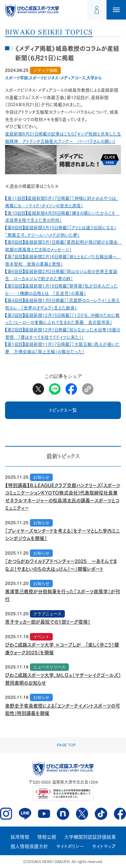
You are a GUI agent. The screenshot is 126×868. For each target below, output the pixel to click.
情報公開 (47, 837)
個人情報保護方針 (29, 846)
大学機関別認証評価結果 (90, 837)
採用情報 (20, 837)
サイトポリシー (70, 846)
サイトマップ (104, 846)
